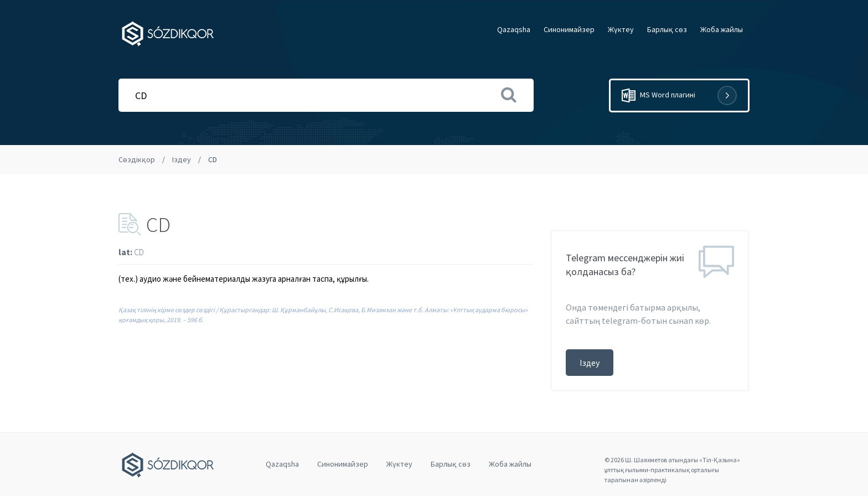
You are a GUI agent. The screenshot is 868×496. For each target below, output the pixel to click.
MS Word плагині (679, 95)
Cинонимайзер (569, 29)
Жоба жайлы (722, 29)
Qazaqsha (514, 29)
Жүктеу (621, 29)
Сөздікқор (137, 159)
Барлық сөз (667, 29)
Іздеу (182, 159)
